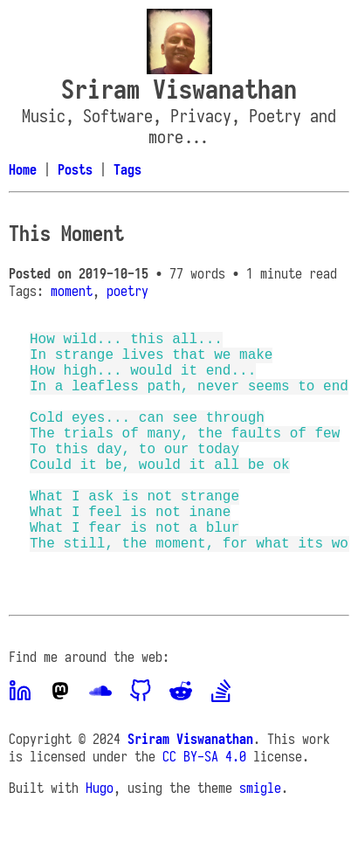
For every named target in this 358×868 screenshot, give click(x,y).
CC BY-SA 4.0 (204, 805)
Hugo (100, 837)
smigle (260, 837)
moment (72, 291)
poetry (127, 291)
